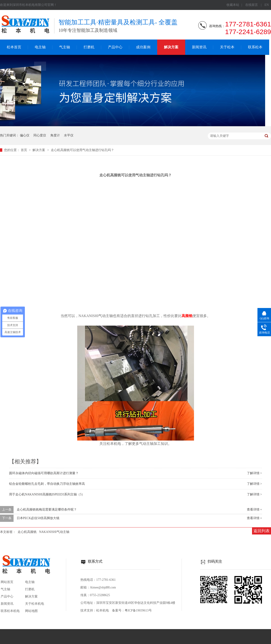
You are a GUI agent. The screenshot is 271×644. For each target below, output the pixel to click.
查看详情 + (254, 510)
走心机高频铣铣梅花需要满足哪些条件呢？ (47, 510)
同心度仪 (40, 135)
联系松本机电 (10, 611)
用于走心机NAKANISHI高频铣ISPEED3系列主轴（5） (47, 494)
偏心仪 (25, 135)
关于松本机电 (35, 604)
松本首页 (14, 47)
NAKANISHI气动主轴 (54, 532)
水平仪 (69, 135)
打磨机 (89, 47)
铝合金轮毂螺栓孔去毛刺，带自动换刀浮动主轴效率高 (47, 484)
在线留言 (252, 5)
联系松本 (255, 47)
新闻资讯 (199, 47)
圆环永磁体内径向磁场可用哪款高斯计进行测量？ (44, 473)
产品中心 (115, 47)
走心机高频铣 (27, 532)
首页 (24, 150)
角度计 (55, 135)
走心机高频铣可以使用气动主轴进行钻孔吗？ (82, 150)
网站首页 (7, 582)
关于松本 (227, 47)
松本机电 (103, 610)
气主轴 (65, 47)
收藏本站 (233, 5)
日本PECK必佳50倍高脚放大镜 (38, 518)
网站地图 (31, 611)
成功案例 (143, 47)
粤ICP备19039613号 (138, 610)
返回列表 (262, 531)
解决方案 (171, 47)
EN (267, 5)
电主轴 (40, 47)
